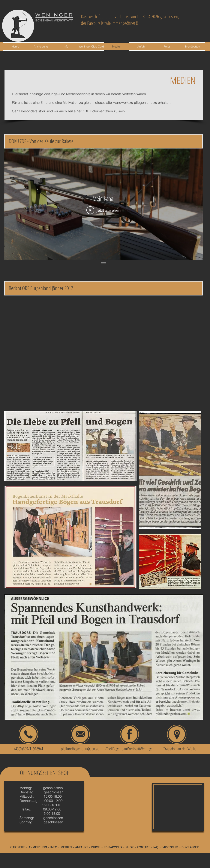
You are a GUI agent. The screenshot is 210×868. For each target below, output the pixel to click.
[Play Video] (103, 210)
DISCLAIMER (190, 847)
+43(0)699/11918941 (26, 749)
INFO (54, 847)
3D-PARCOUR (113, 847)
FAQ (156, 847)
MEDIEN (66, 847)
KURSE (96, 847)
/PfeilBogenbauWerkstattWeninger (129, 749)
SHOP (130, 847)
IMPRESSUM (170, 847)
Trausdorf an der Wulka (180, 749)
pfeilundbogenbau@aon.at (80, 749)
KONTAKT (143, 847)
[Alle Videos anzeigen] (103, 264)
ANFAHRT (82, 847)
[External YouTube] (104, 352)
